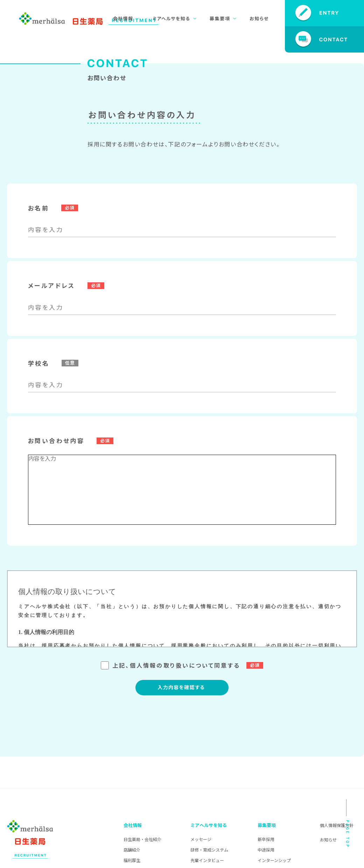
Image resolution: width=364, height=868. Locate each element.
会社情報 (133, 825)
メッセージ (201, 839)
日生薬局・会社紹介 (142, 839)
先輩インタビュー (207, 860)
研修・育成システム (209, 850)
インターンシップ (274, 860)
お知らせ (328, 839)
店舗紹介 (132, 850)
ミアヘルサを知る (209, 825)
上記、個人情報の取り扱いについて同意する (182, 665)
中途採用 (266, 850)
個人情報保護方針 (337, 825)
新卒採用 (266, 839)
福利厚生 (132, 860)
